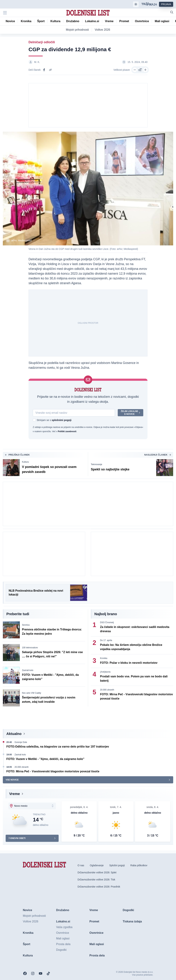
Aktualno (14, 734)
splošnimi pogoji (62, 420)
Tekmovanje (96, 464)
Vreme (15, 794)
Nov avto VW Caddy (32, 693)
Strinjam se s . (54, 420)
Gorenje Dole (21, 742)
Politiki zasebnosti (67, 431)
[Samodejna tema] (136, 4)
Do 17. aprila (106, 640)
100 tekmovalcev (30, 648)
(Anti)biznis (105, 672)
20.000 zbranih (107, 690)
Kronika (104, 658)
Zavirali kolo (28, 670)
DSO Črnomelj (107, 622)
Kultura (25, 462)
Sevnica (26, 625)
